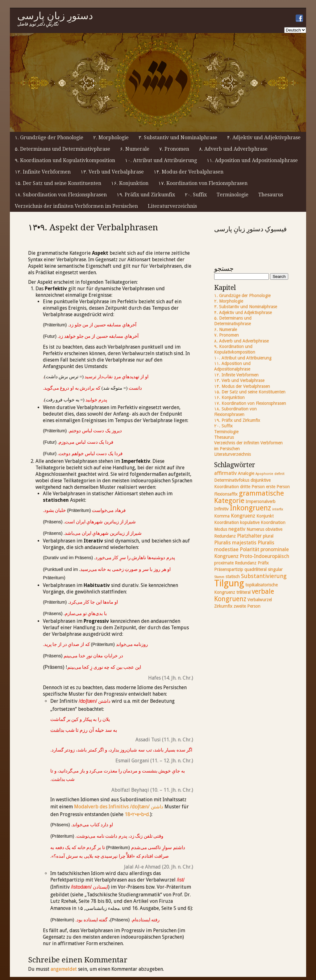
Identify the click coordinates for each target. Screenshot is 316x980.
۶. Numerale (135, 149)
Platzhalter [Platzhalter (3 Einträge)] (249, 536)
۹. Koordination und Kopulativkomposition (65, 160)
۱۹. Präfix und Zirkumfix (146, 195)
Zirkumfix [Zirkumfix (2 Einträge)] (223, 606)
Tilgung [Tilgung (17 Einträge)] (229, 583)
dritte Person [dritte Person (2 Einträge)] (252, 487)
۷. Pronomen (174, 149)
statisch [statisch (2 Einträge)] (233, 576)
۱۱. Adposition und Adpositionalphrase (252, 160)
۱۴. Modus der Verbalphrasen (189, 172)
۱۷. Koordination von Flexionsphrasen (203, 183)
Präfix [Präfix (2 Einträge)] (263, 563)
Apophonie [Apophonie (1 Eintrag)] (264, 474)
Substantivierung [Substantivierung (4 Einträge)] (264, 576)
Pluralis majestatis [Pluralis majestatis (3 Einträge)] (235, 543)
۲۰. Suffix (196, 195)
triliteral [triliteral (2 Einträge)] (243, 592)
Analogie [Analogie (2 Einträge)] (246, 473)
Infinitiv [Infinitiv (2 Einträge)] (221, 509)
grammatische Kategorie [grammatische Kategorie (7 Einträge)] (249, 497)
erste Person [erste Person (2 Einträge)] (278, 487)
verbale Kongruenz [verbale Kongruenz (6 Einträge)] (244, 595)
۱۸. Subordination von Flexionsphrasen (61, 195)
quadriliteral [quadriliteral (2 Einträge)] (256, 569)
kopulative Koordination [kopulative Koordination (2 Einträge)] (263, 522)
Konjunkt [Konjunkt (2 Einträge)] (265, 516)
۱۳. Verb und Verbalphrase (112, 172)
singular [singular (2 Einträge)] (275, 569)
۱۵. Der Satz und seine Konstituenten (58, 183)
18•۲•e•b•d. (137, 814)
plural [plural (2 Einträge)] (268, 536)
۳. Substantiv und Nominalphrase (178, 138)
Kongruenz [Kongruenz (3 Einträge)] (243, 516)
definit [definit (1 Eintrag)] (279, 474)
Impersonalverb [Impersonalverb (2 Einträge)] (261, 501)
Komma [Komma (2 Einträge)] (222, 516)
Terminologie (233, 195)
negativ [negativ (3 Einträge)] (237, 529)
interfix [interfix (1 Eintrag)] (278, 509)
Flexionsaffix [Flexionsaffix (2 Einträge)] (226, 494)
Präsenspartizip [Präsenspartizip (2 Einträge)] (229, 569)
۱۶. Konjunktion (130, 183)
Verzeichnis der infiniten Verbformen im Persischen (76, 206)
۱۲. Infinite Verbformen (43, 172)
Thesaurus (271, 195)
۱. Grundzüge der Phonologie (49, 138)
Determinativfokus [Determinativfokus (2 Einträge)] (232, 480)
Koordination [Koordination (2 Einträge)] (227, 522)
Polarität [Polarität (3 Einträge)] (249, 549)
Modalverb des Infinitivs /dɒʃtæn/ (119, 807)
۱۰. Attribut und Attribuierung (161, 160)
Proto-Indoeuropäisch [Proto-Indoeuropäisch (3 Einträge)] (264, 556)
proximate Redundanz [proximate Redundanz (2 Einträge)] (235, 563)
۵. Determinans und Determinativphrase (62, 149)
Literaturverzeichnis (172, 206)
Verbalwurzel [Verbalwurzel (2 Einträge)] (260, 600)
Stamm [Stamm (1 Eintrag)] (219, 577)
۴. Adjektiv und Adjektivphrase (264, 138)
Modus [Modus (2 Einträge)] (221, 529)
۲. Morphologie (111, 138)
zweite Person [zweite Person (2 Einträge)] (247, 606)
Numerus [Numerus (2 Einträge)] (255, 529)
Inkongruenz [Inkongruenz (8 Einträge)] (250, 508)
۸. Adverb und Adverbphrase (233, 149)
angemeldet (64, 969)
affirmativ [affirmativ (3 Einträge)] (225, 473)
